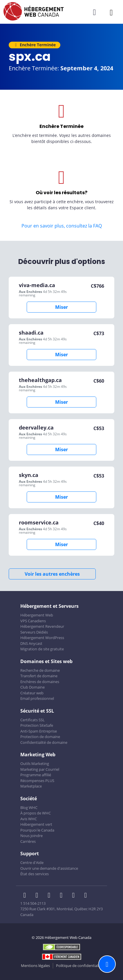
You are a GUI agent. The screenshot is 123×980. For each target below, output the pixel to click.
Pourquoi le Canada (37, 830)
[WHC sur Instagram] (63, 896)
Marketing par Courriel (40, 769)
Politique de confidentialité (79, 966)
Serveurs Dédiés (34, 632)
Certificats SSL (32, 720)
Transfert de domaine (39, 676)
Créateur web (32, 693)
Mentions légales (35, 966)
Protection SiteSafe (37, 725)
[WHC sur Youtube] (75, 896)
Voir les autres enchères (52, 574)
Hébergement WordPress (42, 638)
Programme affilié (36, 775)
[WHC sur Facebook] (26, 896)
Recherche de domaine (40, 670)
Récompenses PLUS (37, 781)
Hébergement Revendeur (42, 626)
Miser (62, 307)
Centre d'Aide (32, 862)
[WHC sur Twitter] (39, 896)
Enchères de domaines (40, 682)
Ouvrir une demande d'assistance (49, 868)
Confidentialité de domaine (44, 742)
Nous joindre (31, 836)
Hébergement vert (36, 824)
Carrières (28, 841)
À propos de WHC (36, 813)
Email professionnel (37, 698)
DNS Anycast (31, 643)
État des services (35, 874)
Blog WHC (29, 808)
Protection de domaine (40, 737)
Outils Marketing (35, 764)
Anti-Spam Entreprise (39, 731)
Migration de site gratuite (42, 649)
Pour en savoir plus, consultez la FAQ (62, 226)
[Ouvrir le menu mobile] (111, 12)
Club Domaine (32, 687)
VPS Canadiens (33, 621)
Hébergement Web (37, 615)
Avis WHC (29, 819)
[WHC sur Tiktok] (87, 896)
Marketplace (31, 786)
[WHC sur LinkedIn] (51, 896)
